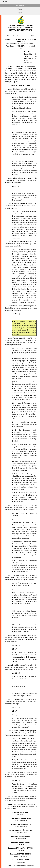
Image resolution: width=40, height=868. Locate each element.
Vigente (20, 9)
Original (20, 13)
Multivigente (20, 5)
